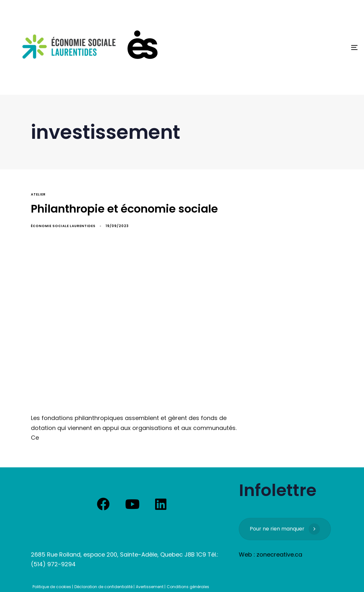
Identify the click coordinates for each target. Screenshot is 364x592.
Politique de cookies (52, 587)
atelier (38, 194)
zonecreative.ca (279, 554)
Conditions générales (188, 587)
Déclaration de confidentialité (103, 587)
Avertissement (150, 587)
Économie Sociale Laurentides (63, 226)
